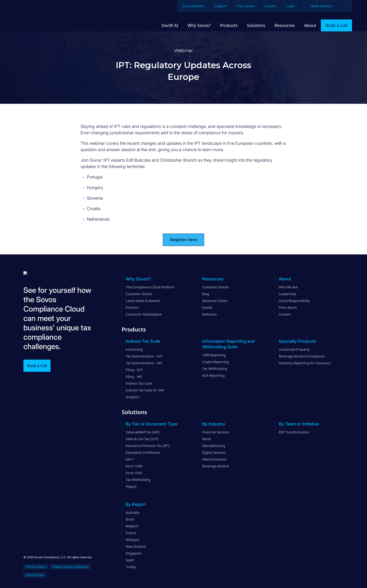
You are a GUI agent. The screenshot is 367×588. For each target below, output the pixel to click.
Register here (183, 240)
